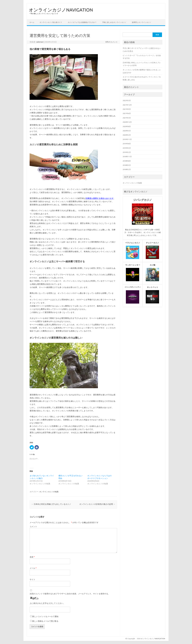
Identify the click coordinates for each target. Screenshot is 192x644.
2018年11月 (127, 157)
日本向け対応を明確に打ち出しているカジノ (51, 504)
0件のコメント (112, 42)
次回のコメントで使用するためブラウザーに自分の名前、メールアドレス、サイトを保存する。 (70, 594)
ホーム (32, 22)
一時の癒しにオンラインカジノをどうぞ (44, 14)
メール (33, 568)
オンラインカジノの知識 (49, 492)
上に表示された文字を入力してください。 (47, 603)
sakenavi (40, 42)
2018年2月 (127, 169)
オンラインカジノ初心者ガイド (51, 22)
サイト (32, 579)
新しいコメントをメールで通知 (45, 616)
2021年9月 (127, 109)
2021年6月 (127, 113)
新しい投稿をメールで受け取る (45, 621)
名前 (32, 557)
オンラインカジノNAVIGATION (61, 10)
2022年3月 (127, 100)
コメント (33, 526)
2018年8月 (127, 161)
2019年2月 (127, 152)
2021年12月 (127, 105)
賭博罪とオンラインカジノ (142, 22)
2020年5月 (127, 131)
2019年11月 (127, 139)
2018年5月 (127, 165)
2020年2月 (127, 135)
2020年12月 (127, 122)
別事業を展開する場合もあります (100, 198)
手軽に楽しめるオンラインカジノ (114, 22)
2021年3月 (127, 118)
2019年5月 (127, 148)
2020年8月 (127, 126)
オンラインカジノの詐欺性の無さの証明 (97, 504)
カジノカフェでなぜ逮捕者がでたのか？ (82, 22)
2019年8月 (127, 144)
